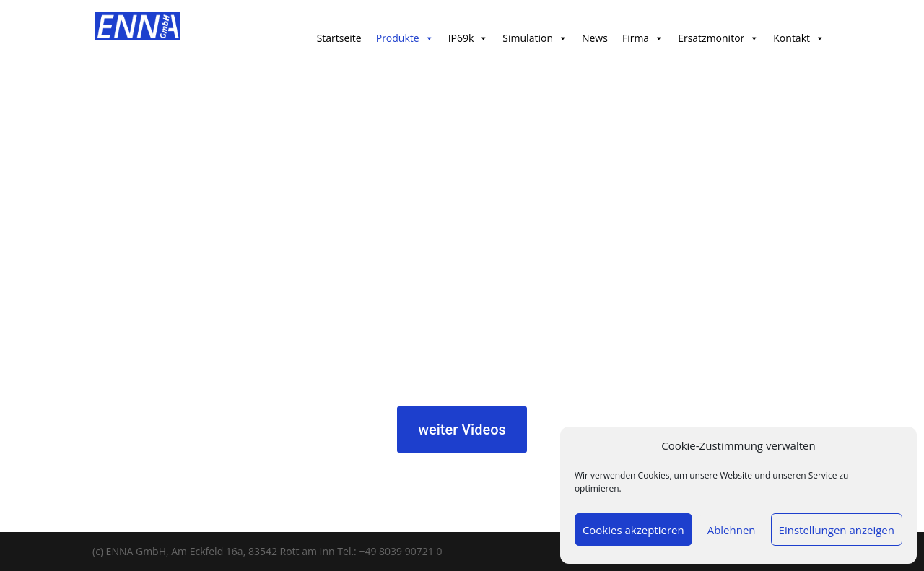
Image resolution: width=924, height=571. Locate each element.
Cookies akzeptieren (633, 530)
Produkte (405, 38)
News (595, 38)
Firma (643, 38)
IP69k (468, 38)
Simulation (535, 38)
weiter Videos (462, 430)
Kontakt (799, 38)
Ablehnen (732, 530)
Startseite (339, 38)
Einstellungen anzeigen (837, 530)
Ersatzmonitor (718, 38)
